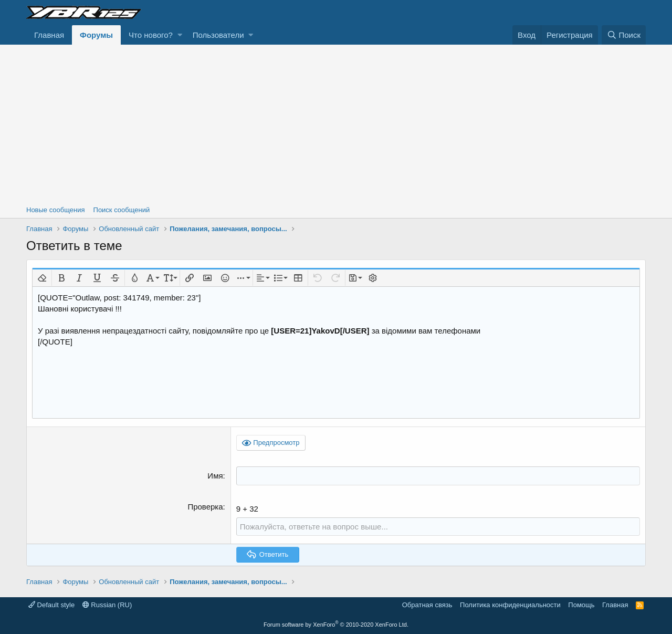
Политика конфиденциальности (510, 605)
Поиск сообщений (122, 210)
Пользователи (218, 35)
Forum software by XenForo (336, 624)
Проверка (205, 506)
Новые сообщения (56, 210)
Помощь (581, 605)
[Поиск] (624, 35)
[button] (180, 35)
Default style (51, 605)
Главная (49, 35)
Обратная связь (427, 605)
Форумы (96, 35)
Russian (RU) (107, 605)
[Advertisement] (336, 123)
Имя (215, 476)
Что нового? (151, 35)
